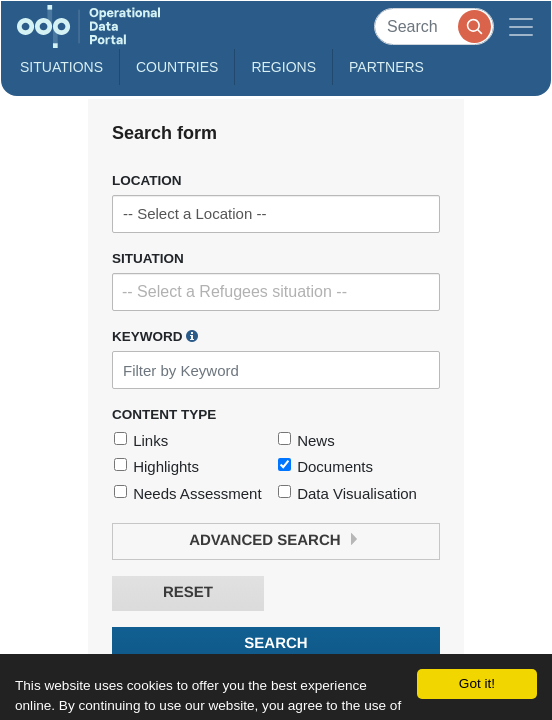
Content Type (164, 414)
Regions (283, 67)
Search (275, 643)
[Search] (434, 26)
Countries (177, 67)
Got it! (477, 683)
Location (147, 180)
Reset (188, 592)
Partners (386, 67)
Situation (148, 258)
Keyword (155, 336)
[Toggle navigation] (521, 26)
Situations (61, 67)
